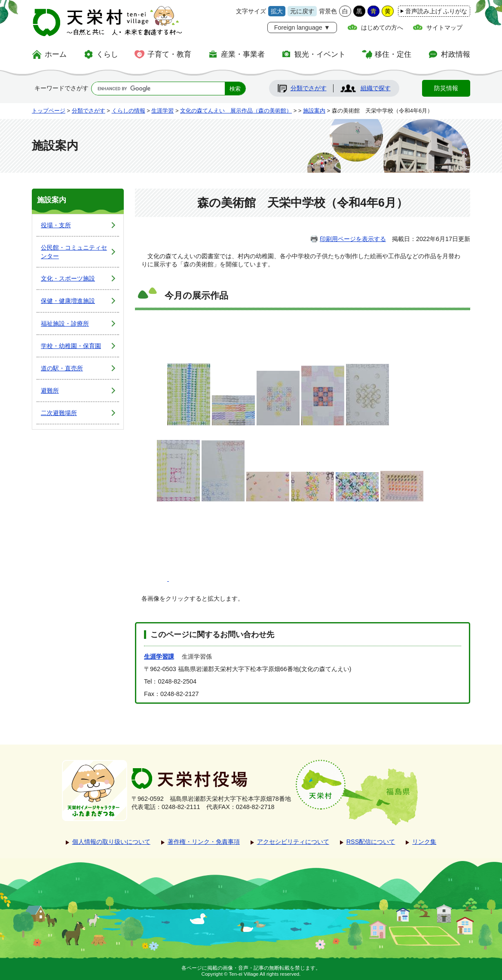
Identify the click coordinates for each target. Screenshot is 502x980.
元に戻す (302, 11)
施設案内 (314, 111)
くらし (107, 54)
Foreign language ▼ (302, 27)
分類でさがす (309, 88)
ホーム (56, 54)
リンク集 (424, 842)
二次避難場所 (59, 413)
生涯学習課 (159, 656)
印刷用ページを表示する (353, 239)
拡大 (277, 11)
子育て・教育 (169, 54)
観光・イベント (320, 54)
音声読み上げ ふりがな (436, 11)
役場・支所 (56, 225)
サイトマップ (444, 27)
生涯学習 (162, 111)
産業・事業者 (243, 54)
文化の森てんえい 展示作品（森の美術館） (236, 111)
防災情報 (446, 88)
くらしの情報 (129, 111)
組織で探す (376, 88)
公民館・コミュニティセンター (74, 252)
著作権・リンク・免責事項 (204, 842)
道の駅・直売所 (62, 368)
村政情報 (456, 54)
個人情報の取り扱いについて (111, 842)
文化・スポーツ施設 (68, 278)
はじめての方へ (382, 27)
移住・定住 (393, 54)
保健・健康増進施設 (68, 301)
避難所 (50, 391)
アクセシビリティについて (293, 842)
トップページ (49, 111)
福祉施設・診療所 (65, 324)
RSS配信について (371, 842)
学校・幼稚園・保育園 (71, 346)
